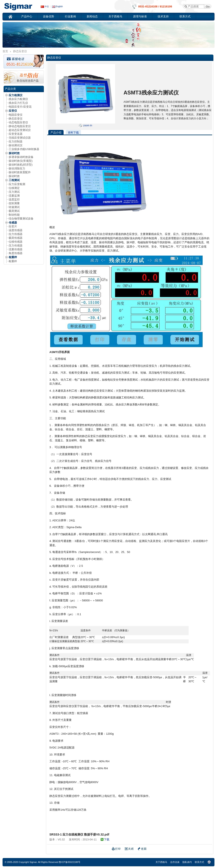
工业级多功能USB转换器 (24, 149)
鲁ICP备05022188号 (70, 862)
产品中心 (27, 16)
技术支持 (163, 16)
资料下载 (73, 133)
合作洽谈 (175, 862)
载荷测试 (14, 211)
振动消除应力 (17, 168)
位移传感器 (16, 242)
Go (208, 6)
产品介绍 (56, 133)
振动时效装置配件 (20, 172)
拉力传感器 (16, 234)
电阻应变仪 (16, 115)
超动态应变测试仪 (20, 130)
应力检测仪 (16, 95)
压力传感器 (16, 245)
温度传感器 (16, 230)
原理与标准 (140, 16)
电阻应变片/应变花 (20, 107)
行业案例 (70, 16)
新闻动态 (92, 16)
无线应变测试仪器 (20, 138)
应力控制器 (16, 141)
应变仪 (22, 6)
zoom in (85, 125)
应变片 (13, 226)
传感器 (13, 223)
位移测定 (14, 188)
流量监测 (14, 196)
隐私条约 (187, 862)
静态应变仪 (16, 119)
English (57, 6)
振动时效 (14, 153)
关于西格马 (115, 16)
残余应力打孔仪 (18, 103)
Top (209, 862)
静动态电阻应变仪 (20, 126)
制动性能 (14, 215)
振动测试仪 (16, 145)
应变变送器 (16, 134)
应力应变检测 (17, 184)
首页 (10, 17)
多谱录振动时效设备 (21, 157)
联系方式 (185, 16)
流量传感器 (16, 249)
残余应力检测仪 (18, 99)
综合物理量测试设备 (21, 219)
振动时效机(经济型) (21, 165)
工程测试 (14, 180)
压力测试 (14, 192)
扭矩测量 (14, 203)
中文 (45, 6)
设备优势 (49, 16)
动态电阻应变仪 (18, 122)
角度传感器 (16, 253)
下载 (107, 839)
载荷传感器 (16, 238)
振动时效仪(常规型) (21, 161)
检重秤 (13, 257)
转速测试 (14, 207)
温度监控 (14, 199)
